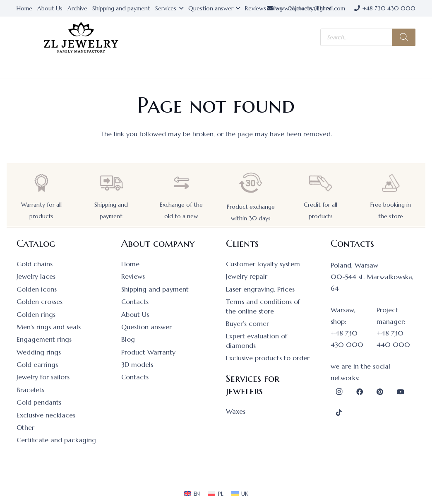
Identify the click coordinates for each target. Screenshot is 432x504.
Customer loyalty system (263, 264)
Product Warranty (148, 352)
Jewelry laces (36, 276)
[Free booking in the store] (391, 183)
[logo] (81, 37)
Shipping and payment (155, 289)
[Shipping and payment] (111, 183)
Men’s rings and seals (49, 327)
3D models (137, 364)
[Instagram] (339, 392)
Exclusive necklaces (46, 415)
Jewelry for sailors (43, 377)
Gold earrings (37, 364)
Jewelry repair (247, 276)
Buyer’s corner (247, 323)
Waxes (236, 411)
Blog (128, 339)
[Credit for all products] (321, 183)
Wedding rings (39, 352)
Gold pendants (39, 402)
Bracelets (30, 390)
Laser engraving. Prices (260, 289)
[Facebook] (360, 392)
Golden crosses (40, 301)
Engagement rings (44, 339)
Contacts (135, 301)
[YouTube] (401, 392)
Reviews (133, 276)
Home (130, 264)
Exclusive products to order (268, 358)
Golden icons (37, 289)
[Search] (404, 37)
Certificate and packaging (56, 440)
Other (25, 427)
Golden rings (36, 314)
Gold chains (35, 264)
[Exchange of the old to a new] (181, 183)
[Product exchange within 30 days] (251, 183)
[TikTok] (339, 412)
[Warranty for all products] (41, 183)
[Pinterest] (380, 392)
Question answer (146, 327)
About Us (135, 314)
